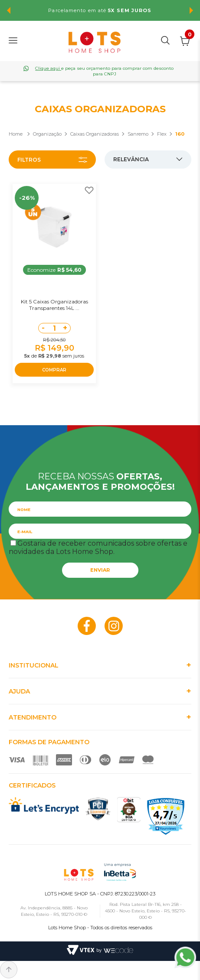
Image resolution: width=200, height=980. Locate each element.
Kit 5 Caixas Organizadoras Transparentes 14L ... (54, 305)
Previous (9, 10)
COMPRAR (54, 370)
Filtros (29, 160)
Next (191, 10)
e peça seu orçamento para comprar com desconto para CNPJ (104, 71)
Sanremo (138, 134)
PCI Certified (98, 809)
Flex (162, 134)
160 (180, 134)
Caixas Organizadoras (95, 134)
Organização (47, 134)
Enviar (100, 570)
